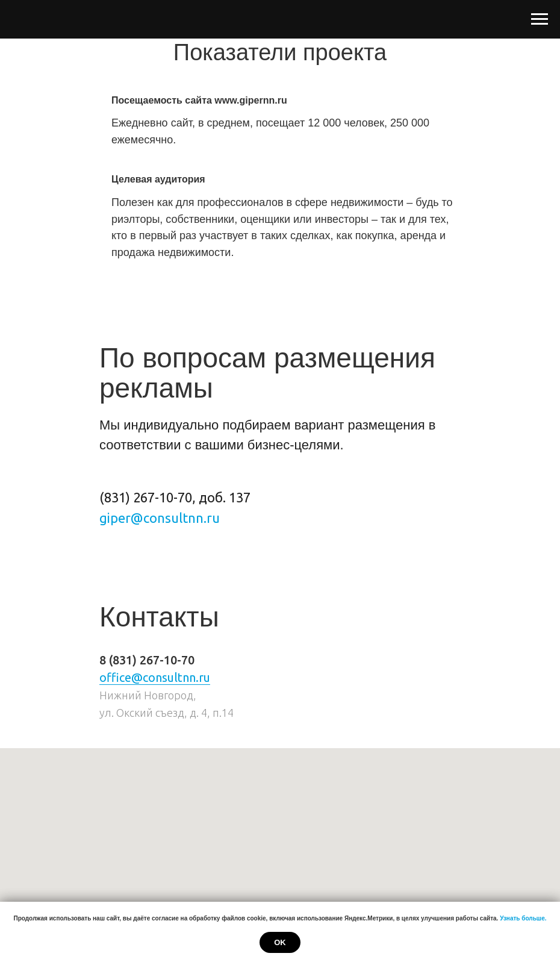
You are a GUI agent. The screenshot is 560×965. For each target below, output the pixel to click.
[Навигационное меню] (540, 19)
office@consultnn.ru (155, 677)
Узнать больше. (523, 918)
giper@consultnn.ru (160, 518)
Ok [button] (280, 942)
